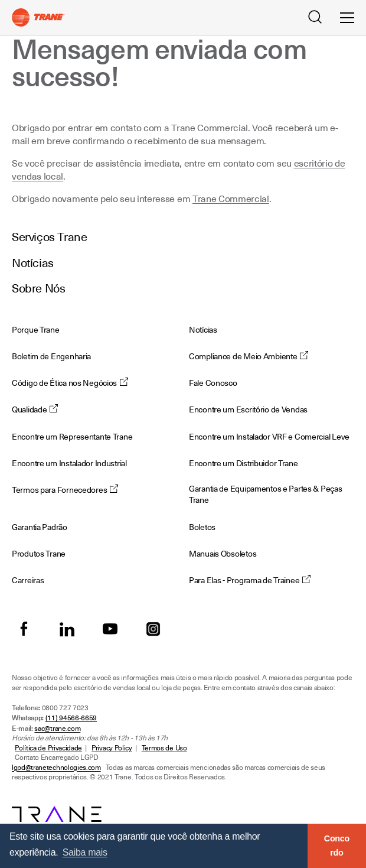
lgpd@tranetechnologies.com (56, 768)
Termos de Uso (164, 748)
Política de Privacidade (48, 748)
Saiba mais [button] (85, 852)
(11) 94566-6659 (71, 718)
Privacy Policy (112, 748)
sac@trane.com (57, 729)
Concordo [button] (337, 846)
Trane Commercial (231, 199)
